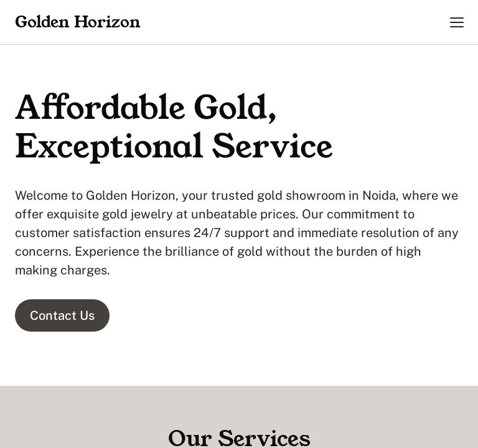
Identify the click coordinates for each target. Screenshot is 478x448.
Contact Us (62, 315)
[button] (457, 22)
